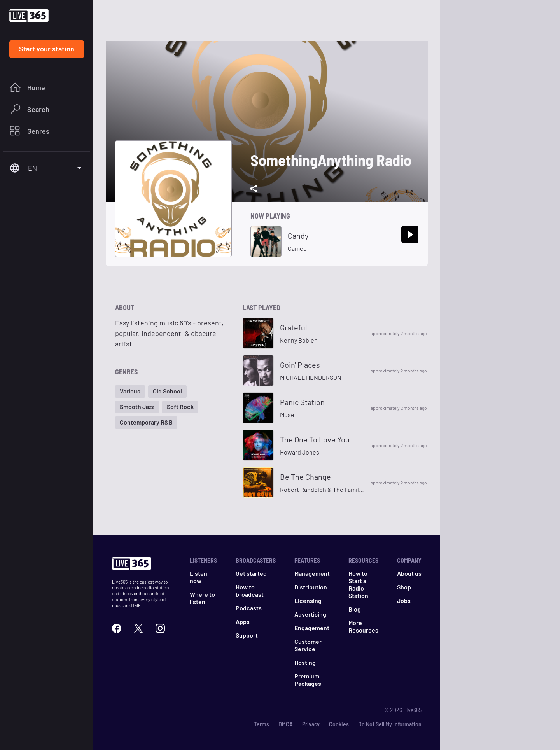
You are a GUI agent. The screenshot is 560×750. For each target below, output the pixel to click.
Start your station (47, 49)
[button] (130, 392)
